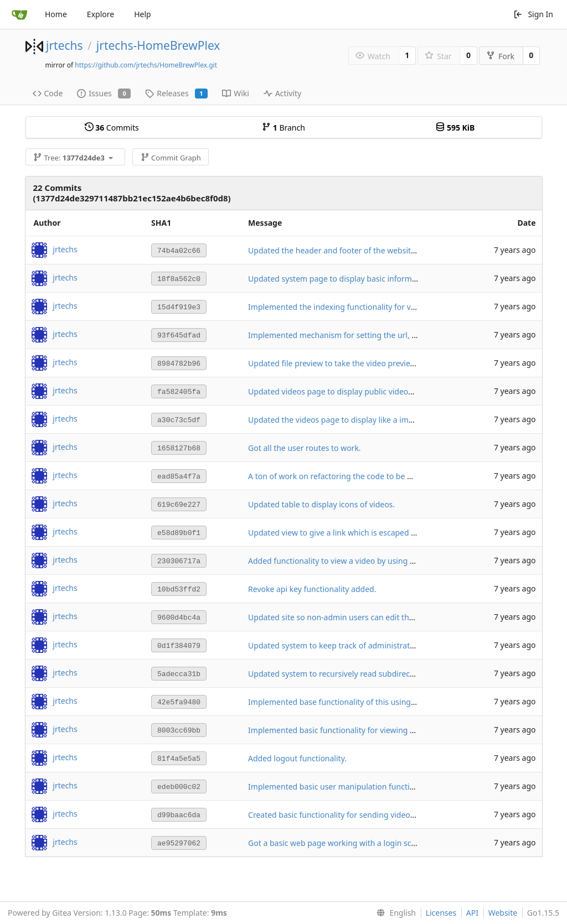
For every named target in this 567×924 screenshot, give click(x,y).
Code (48, 93)
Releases (176, 93)
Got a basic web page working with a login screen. (339, 843)
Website (503, 913)
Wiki (236, 93)
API (472, 913)
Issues (104, 93)
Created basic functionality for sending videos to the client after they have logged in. (401, 815)
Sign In (533, 14)
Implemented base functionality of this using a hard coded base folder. (376, 702)
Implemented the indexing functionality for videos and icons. (359, 307)
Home (56, 14)
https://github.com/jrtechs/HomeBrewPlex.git (146, 65)
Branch (283, 128)
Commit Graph (171, 158)
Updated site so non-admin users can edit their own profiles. (358, 617)
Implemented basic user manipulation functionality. (342, 787)
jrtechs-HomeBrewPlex (158, 45)
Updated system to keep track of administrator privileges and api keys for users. (393, 645)
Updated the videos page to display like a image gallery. (349, 420)
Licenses (441, 913)
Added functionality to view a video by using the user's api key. (361, 561)
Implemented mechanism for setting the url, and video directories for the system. (396, 335)
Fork (500, 56)
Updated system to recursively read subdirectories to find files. (362, 674)
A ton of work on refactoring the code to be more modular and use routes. (383, 476)
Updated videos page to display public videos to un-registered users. (372, 391)
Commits (112, 128)
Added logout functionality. (297, 758)
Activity (282, 93)
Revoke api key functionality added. (312, 589)
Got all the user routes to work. (305, 448)
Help (143, 14)
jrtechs (65, 45)
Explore (100, 14)
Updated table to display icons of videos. (321, 504)
